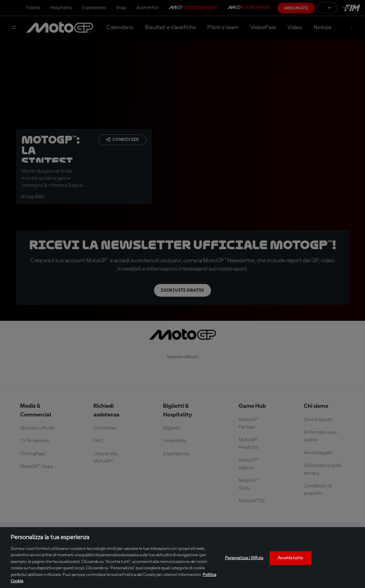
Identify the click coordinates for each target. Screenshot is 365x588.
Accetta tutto (290, 558)
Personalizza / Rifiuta (244, 558)
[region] (182, 558)
